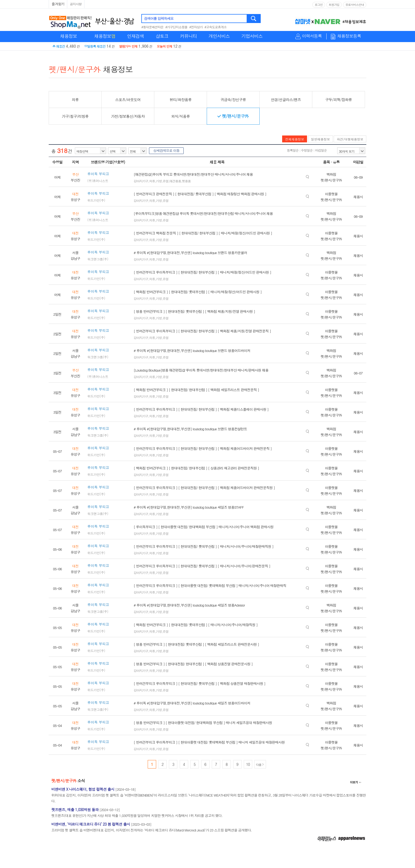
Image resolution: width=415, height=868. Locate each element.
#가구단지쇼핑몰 (177, 27)
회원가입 (334, 5)
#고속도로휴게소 (216, 27)
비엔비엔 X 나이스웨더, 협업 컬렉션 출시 (83, 789)
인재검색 (136, 36)
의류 (152, 181)
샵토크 (162, 36)
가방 (159, 181)
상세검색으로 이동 (166, 150)
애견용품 (175, 181)
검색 (254, 19)
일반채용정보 (321, 139)
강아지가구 (141, 181)
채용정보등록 (349, 36)
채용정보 (69, 36)
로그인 (319, 5)
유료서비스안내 (355, 5)
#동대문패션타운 (152, 27)
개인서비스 (219, 36)
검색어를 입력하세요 (159, 18)
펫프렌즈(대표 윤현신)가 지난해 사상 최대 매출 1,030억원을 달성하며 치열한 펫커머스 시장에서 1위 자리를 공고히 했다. (137, 815)
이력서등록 (312, 36)
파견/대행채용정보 (350, 139)
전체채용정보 (295, 139)
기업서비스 (252, 36)
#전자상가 (196, 27)
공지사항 (76, 4)
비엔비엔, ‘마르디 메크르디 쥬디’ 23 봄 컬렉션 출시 (91, 824)
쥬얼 (166, 181)
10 (248, 764)
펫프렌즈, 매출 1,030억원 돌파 (75, 810)
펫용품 (186, 181)
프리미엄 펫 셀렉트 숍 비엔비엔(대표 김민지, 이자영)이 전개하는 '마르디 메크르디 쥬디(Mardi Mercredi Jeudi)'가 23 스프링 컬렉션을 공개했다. (152, 830)
